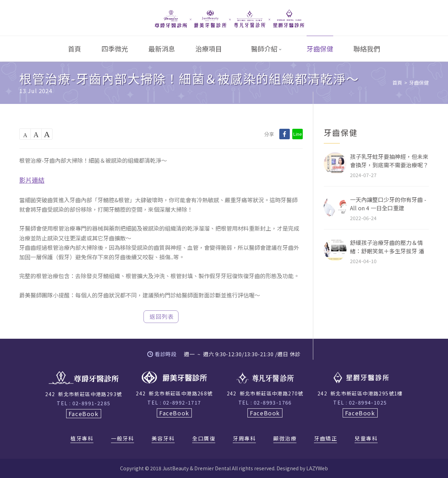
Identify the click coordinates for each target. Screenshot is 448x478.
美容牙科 (163, 439)
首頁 (397, 83)
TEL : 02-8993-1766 (265, 402)
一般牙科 (122, 439)
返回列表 (162, 316)
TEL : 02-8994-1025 (360, 402)
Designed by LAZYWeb (302, 468)
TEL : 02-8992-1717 (174, 402)
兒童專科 (366, 439)
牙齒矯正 (325, 439)
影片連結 (32, 180)
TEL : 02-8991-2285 (83, 403)
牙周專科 (244, 439)
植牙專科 (82, 439)
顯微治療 (285, 439)
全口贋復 (204, 439)
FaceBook (84, 414)
